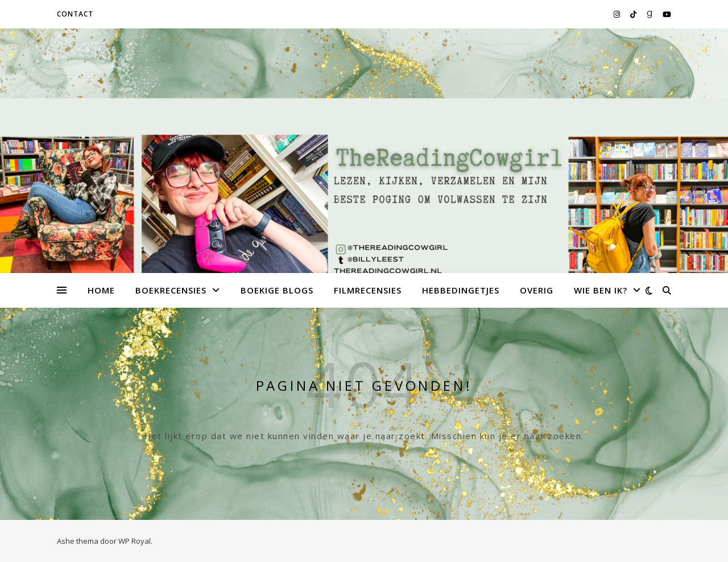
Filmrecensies (368, 290)
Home (101, 290)
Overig (537, 290)
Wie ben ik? (601, 290)
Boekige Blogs (277, 290)
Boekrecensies (171, 290)
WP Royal (135, 541)
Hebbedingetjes (461, 290)
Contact (75, 14)
